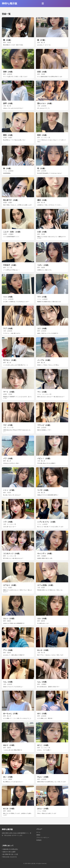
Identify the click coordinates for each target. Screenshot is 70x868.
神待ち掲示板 (10, 3)
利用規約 (39, 840)
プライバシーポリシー (43, 837)
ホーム (38, 832)
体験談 (38, 835)
